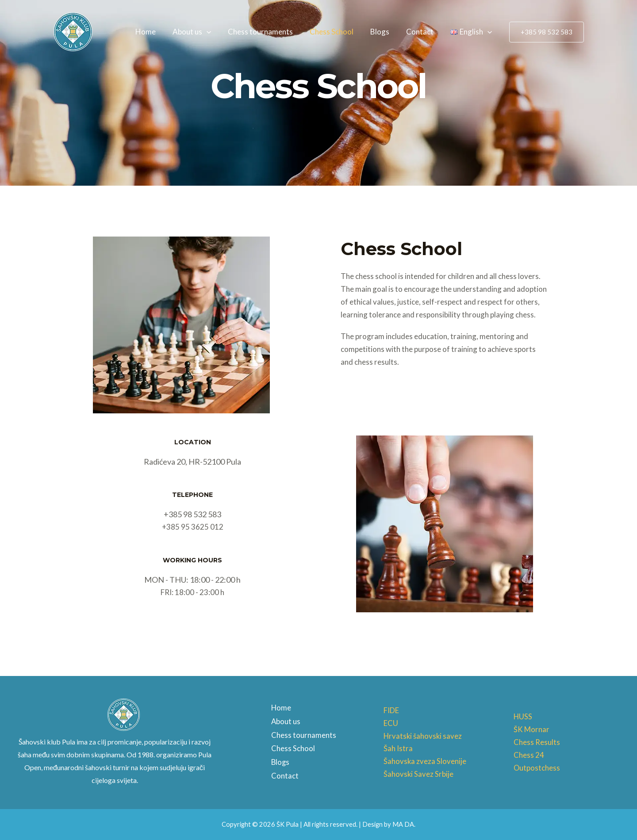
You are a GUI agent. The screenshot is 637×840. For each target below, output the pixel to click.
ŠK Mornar (531, 729)
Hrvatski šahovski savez (423, 736)
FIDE (391, 710)
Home (157, 32)
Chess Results (537, 742)
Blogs (384, 32)
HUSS (523, 716)
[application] (216, 32)
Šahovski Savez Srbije (419, 774)
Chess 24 (529, 755)
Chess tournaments (268, 32)
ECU (391, 723)
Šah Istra (398, 748)
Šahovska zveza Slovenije (425, 761)
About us (201, 32)
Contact (422, 32)
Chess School (338, 32)
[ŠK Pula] (73, 31)
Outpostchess (537, 768)
